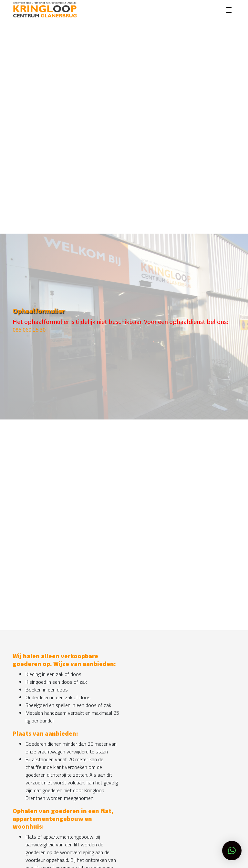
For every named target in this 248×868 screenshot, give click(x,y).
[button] (232, 851)
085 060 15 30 (29, 330)
